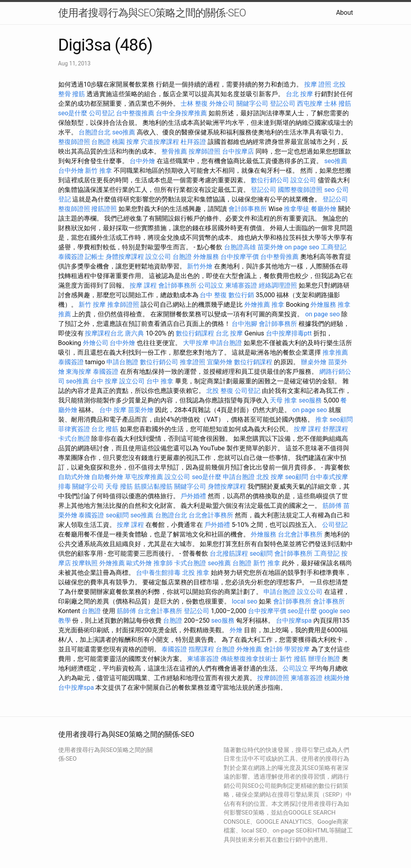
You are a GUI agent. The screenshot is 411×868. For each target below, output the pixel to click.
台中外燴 (142, 161)
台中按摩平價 (240, 257)
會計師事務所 (248, 209)
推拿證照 (193, 362)
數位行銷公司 (270, 180)
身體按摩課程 (125, 257)
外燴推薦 (257, 305)
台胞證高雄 (240, 247)
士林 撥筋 (338, 104)
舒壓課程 (335, 429)
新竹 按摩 (92, 305)
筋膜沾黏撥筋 (153, 486)
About (345, 13)
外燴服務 (206, 257)
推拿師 (163, 563)
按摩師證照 (205, 151)
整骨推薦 (174, 151)
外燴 (236, 630)
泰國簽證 (71, 257)
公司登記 (102, 113)
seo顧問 (341, 419)
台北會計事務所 (211, 515)
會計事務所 (329, 601)
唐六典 (134, 333)
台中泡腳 (244, 324)
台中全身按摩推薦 (181, 113)
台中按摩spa (294, 620)
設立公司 (303, 180)
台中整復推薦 (135, 113)
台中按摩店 (238, 151)
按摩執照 (85, 563)
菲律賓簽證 (74, 429)
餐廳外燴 (324, 209)
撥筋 (79, 94)
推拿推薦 (335, 352)
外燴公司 (222, 104)
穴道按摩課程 (160, 142)
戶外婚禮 (193, 496)
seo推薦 (124, 132)
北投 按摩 (270, 477)
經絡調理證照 (278, 285)
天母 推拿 (283, 400)
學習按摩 (297, 649)
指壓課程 (201, 649)
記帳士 (94, 257)
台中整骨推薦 (279, 257)
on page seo (302, 247)
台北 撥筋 (105, 429)
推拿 (278, 305)
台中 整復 (213, 295)
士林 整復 (194, 104)
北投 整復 (220, 391)
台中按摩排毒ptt (289, 333)
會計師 (273, 649)
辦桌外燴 (314, 362)
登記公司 (283, 104)
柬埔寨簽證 (241, 285)
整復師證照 (74, 142)
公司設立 (211, 285)
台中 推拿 (160, 381)
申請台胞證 (226, 343)
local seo (244, 601)
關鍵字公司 (252, 104)
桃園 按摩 (126, 142)
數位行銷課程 (195, 333)
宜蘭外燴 (220, 362)
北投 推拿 (196, 573)
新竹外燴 (200, 266)
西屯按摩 (310, 104)
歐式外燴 (139, 563)
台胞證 (101, 142)
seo (329, 190)
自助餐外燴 (107, 477)
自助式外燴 (74, 477)
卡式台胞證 (74, 439)
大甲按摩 (196, 343)
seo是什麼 (73, 113)
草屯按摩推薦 (144, 477)
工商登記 (334, 247)
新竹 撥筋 (293, 659)
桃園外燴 (337, 678)
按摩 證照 (318, 84)
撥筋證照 (104, 209)
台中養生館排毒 (158, 573)
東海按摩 (79, 372)
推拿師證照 (123, 305)
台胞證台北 (94, 132)
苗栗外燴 (270, 247)
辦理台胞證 (324, 659)
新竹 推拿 (98, 171)
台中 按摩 (104, 381)
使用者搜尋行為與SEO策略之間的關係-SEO (152, 13)
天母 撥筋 (119, 486)
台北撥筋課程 (229, 553)
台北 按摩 (299, 94)
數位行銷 (241, 295)
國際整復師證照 (300, 190)
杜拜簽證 (193, 142)
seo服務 (310, 400)
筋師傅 (332, 506)
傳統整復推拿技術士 (249, 659)
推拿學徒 (297, 209)
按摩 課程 (143, 285)
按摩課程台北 (104, 333)
